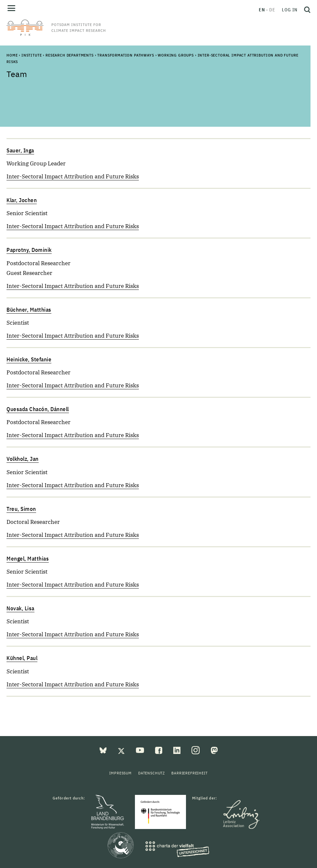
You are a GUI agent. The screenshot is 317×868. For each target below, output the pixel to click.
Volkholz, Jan (23, 459)
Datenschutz (152, 773)
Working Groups (176, 55)
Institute (32, 55)
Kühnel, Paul (22, 658)
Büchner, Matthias (29, 310)
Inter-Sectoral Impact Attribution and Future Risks (73, 176)
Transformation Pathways (125, 55)
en (262, 10)
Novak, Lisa (20, 608)
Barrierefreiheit (189, 773)
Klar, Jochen (22, 200)
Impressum (120, 773)
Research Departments (70, 55)
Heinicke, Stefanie (29, 359)
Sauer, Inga (20, 150)
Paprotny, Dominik (29, 250)
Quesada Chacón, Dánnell (38, 409)
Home (12, 55)
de (272, 10)
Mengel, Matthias (28, 559)
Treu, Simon (21, 509)
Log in (290, 10)
